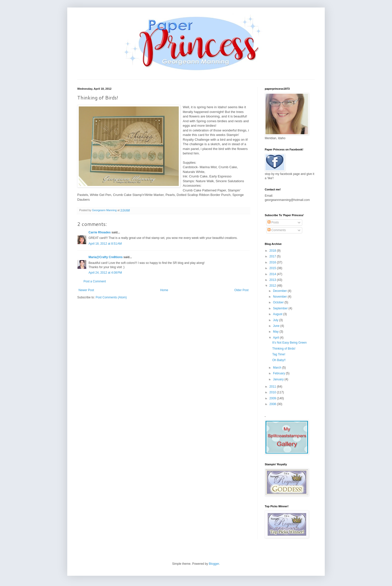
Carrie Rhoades (100, 232)
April (276, 338)
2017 (273, 256)
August (278, 314)
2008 (273, 404)
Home (164, 290)
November (280, 297)
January (279, 379)
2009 (273, 398)
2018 (273, 251)
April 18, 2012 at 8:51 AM (105, 244)
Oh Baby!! (279, 360)
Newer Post (86, 290)
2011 (273, 387)
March (278, 368)
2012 (273, 286)
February (279, 373)
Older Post (241, 290)
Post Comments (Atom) (111, 297)
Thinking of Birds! (284, 349)
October (279, 302)
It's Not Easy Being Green (289, 343)
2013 (273, 280)
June (277, 326)
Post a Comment (95, 281)
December (280, 291)
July (276, 320)
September (281, 308)
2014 (273, 274)
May (276, 332)
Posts (273, 222)
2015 (273, 268)
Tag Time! (279, 354)
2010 (273, 392)
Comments (277, 230)
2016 (273, 262)
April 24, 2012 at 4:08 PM (105, 273)
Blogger (214, 564)
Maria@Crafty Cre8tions (105, 257)
